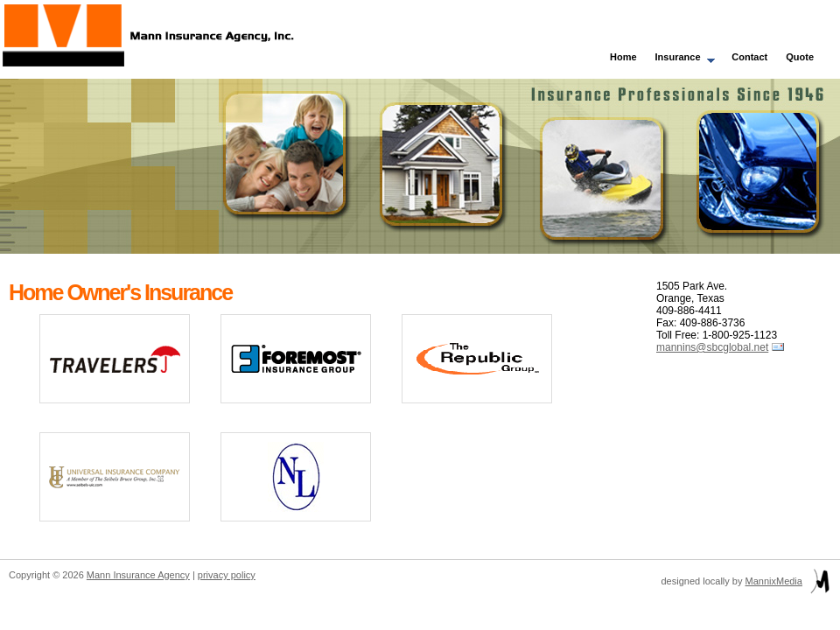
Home (623, 57)
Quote (800, 57)
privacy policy (227, 575)
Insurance (681, 59)
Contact (749, 57)
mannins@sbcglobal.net (712, 347)
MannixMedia (774, 581)
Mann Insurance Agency (138, 575)
